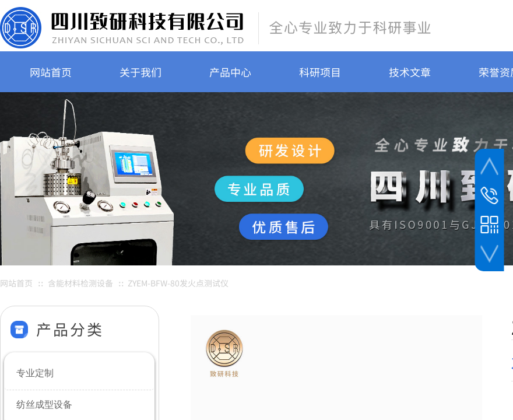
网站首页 (51, 72)
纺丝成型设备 (44, 405)
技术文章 (410, 72)
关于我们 (140, 72)
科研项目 (320, 72)
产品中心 (230, 72)
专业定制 (35, 373)
